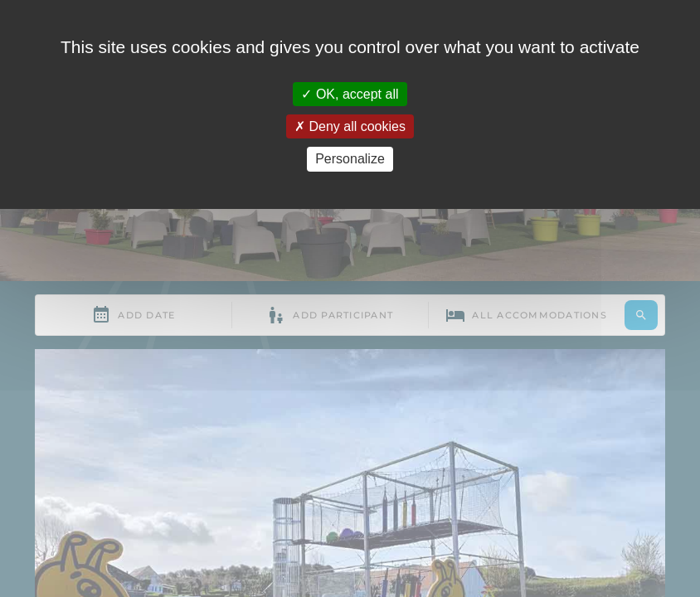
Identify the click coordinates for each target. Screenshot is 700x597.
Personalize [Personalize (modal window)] (350, 159)
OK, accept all (350, 94)
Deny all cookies (350, 126)
